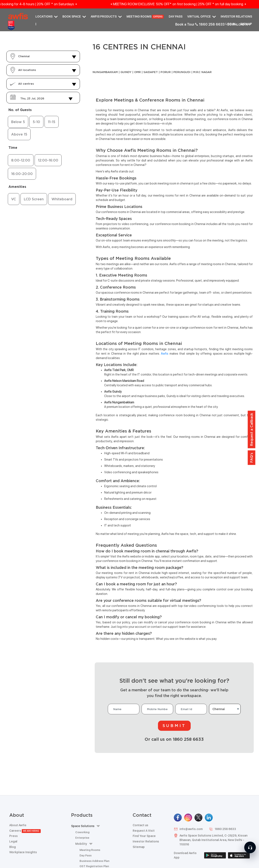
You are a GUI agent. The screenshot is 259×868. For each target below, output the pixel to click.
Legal (13, 841)
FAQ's (252, 458)
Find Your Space (144, 836)
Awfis (165, 354)
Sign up (246, 24)
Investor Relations (236, 17)
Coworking (82, 832)
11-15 (52, 122)
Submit (174, 726)
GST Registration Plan (94, 866)
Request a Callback (252, 430)
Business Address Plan (94, 861)
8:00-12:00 (21, 160)
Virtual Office (202, 17)
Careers (25, 831)
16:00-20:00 (22, 174)
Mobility (84, 844)
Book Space (74, 17)
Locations (47, 17)
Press (13, 836)
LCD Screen (34, 199)
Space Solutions (85, 826)
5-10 (36, 122)
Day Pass (176, 17)
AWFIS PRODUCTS (106, 17)
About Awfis (18, 825)
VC (14, 199)
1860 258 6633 (223, 829)
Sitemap (139, 847)
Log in (230, 24)
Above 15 (19, 134)
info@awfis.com (188, 829)
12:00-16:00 (48, 160)
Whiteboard (62, 199)
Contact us (140, 825)
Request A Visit (144, 831)
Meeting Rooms (145, 17)
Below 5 (18, 122)
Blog (13, 847)
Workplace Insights (23, 852)
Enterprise (82, 838)
